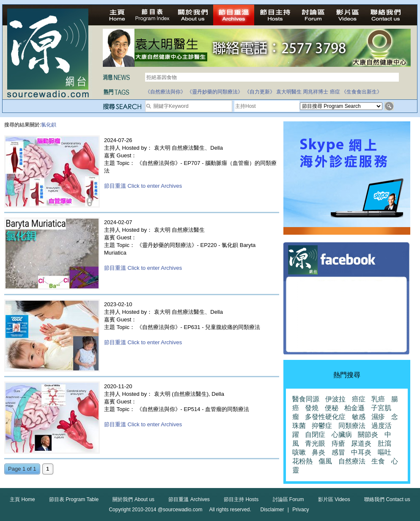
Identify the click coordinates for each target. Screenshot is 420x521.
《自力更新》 (260, 92)
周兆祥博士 (316, 92)
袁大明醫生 (289, 92)
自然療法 (352, 461)
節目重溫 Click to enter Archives (143, 186)
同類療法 (352, 426)
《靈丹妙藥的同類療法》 (215, 92)
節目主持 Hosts (241, 499)
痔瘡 (338, 443)
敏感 (359, 417)
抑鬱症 (322, 426)
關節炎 (368, 435)
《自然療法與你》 (165, 92)
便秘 (332, 408)
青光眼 (315, 443)
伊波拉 (335, 399)
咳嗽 (299, 452)
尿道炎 (361, 443)
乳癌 (378, 399)
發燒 (312, 408)
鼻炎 (318, 452)
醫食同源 (306, 399)
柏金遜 (354, 408)
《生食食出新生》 (362, 92)
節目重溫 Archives (189, 499)
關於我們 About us (133, 499)
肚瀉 (384, 443)
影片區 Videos (334, 499)
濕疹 (378, 417)
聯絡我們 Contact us (387, 499)
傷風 (325, 461)
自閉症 (315, 435)
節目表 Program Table (74, 499)
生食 (378, 461)
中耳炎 (361, 452)
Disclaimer (272, 510)
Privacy (301, 510)
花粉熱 (302, 461)
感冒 (338, 452)
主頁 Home (22, 499)
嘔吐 (384, 452)
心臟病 (342, 435)
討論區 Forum (288, 499)
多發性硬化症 (325, 417)
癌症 (335, 92)
